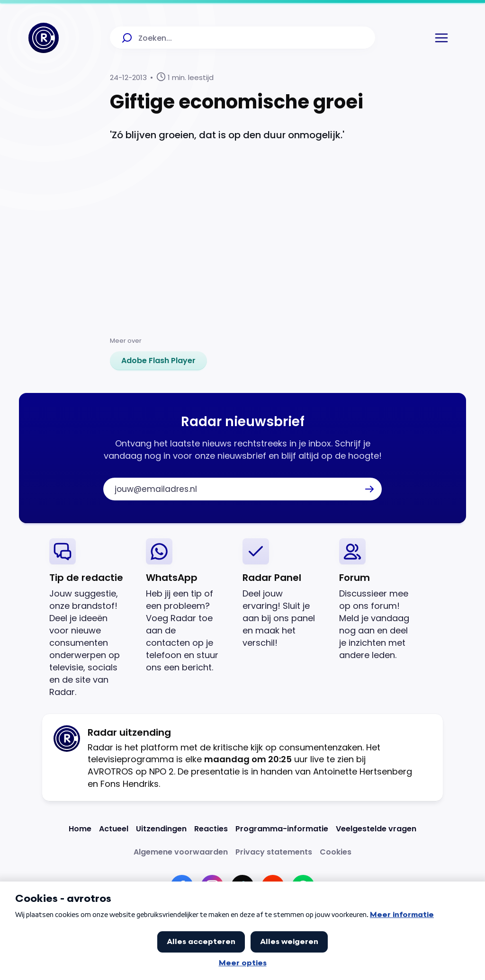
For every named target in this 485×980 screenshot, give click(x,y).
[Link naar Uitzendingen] (161, 829)
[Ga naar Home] (44, 38)
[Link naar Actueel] (114, 829)
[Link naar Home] (80, 829)
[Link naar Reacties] (211, 829)
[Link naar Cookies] (336, 852)
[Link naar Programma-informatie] (282, 829)
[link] (158, 361)
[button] (441, 38)
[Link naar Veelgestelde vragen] (376, 829)
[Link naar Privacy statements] (274, 852)
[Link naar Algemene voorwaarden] (181, 852)
